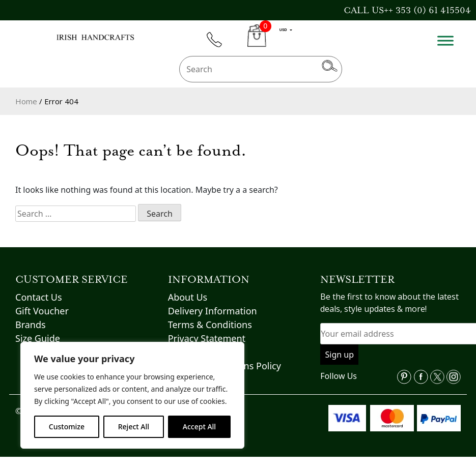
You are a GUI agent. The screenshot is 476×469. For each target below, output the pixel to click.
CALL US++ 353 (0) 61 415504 (407, 10)
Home (26, 101)
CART (257, 41)
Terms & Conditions (210, 325)
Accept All (199, 427)
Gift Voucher (42, 311)
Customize (67, 427)
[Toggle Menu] (445, 40)
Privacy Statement (207, 338)
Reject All (134, 427)
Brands (31, 325)
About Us (188, 297)
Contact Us (39, 297)
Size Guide (38, 338)
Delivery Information (213, 311)
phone (219, 46)
